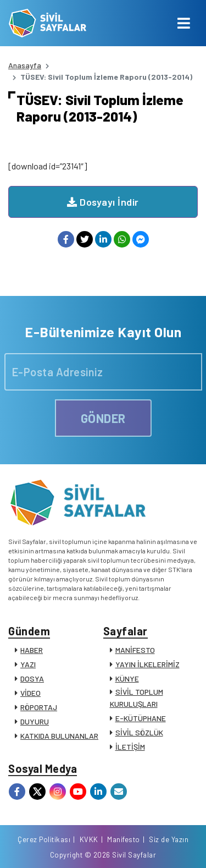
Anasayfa (25, 65)
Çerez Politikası (44, 839)
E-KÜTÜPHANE (141, 718)
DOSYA (32, 679)
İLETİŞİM (130, 747)
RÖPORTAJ (39, 707)
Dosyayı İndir (103, 202)
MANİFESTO (135, 650)
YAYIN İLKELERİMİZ (147, 664)
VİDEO (30, 693)
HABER (32, 650)
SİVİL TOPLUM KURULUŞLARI (137, 698)
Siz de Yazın (169, 839)
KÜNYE (127, 679)
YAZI (28, 664)
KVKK (89, 839)
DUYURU (35, 721)
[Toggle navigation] (184, 23)
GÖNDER (103, 418)
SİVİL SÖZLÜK (139, 732)
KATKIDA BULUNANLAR (59, 736)
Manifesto (124, 839)
